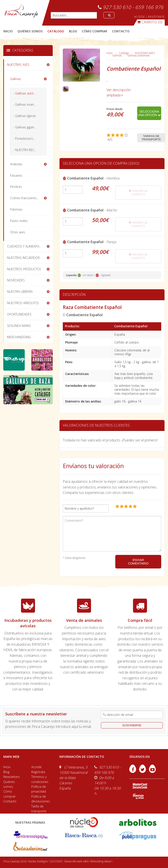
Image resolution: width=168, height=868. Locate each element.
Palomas (16, 209)
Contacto (10, 801)
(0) (150, 22)
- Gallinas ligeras (24, 116)
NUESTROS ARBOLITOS (23, 303)
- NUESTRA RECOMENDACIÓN (30, 150)
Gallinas (117, 55)
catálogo (56, 31)
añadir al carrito (138, 193)
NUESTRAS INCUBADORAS (25, 258)
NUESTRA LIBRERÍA (20, 292)
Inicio (8, 31)
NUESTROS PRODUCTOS (24, 269)
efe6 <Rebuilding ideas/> (98, 861)
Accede (36, 767)
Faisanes (16, 175)
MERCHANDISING (19, 337)
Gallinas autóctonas (139, 55)
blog (73, 31)
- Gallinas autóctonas (28, 93)
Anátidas (16, 164)
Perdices (16, 187)
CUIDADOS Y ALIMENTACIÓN (27, 246)
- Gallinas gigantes (26, 127)
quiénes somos (30, 31)
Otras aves (18, 232)
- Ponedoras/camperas (30, 139)
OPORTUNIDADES (19, 314)
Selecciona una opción (149, 113)
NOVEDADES (16, 280)
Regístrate (38, 772)
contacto (121, 31)
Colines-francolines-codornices (30, 198)
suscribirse (132, 725)
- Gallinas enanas (25, 104)
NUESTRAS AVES (145, 53)
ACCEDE (140, 17)
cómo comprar (94, 31)
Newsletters (12, 777)
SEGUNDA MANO (19, 326)
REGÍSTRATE (156, 17)
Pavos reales (19, 221)
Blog (6, 772)
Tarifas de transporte (151, 138)
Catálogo (124, 53)
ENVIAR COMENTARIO (138, 562)
